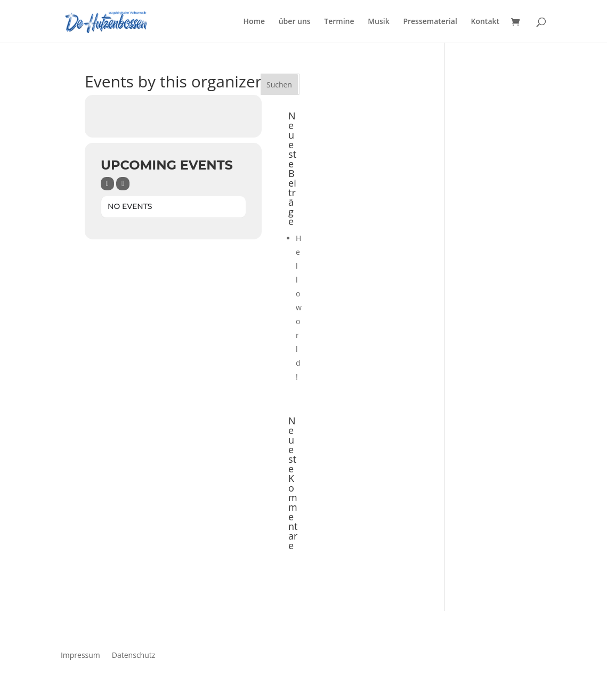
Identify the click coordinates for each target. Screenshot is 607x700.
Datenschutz (133, 654)
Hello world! (299, 307)
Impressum (80, 654)
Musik (379, 22)
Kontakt (485, 22)
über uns (295, 22)
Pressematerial (430, 22)
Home (254, 22)
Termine (339, 22)
